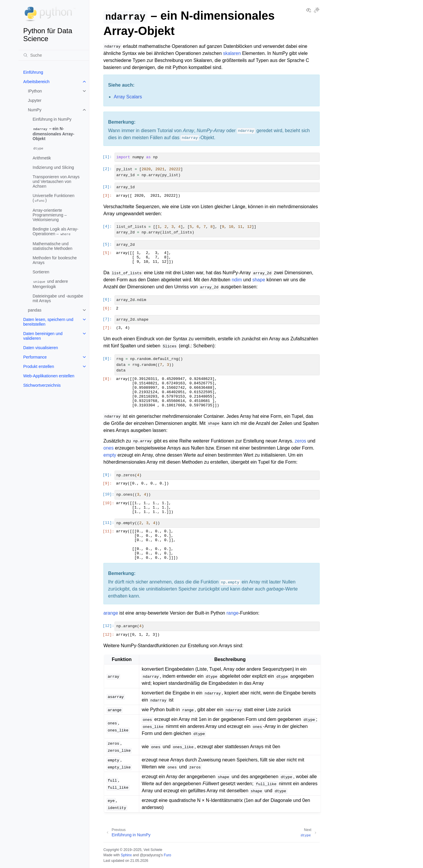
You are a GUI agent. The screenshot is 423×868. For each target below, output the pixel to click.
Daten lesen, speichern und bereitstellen (48, 322)
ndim (237, 280)
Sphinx (126, 855)
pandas (35, 310)
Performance (35, 357)
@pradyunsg (150, 855)
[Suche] (54, 55)
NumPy (35, 110)
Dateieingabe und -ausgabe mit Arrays (58, 298)
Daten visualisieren (41, 348)
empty (110, 455)
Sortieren (41, 272)
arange (111, 613)
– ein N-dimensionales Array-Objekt (53, 134)
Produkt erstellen (39, 366)
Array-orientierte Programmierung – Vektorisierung (50, 215)
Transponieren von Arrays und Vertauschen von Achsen (56, 181)
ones (109, 448)
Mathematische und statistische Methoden (52, 246)
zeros (300, 441)
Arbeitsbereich (36, 82)
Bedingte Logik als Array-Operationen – (56, 232)
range (233, 613)
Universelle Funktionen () (53, 198)
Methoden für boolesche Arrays (55, 260)
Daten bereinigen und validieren (43, 336)
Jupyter (35, 100)
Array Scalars (128, 97)
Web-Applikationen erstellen (49, 376)
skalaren (232, 53)
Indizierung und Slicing (53, 167)
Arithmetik (42, 158)
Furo (167, 855)
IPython (35, 91)
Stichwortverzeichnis (42, 385)
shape (259, 280)
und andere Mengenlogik (50, 284)
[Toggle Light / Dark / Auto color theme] (317, 11)
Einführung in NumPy (52, 119)
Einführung (33, 72)
